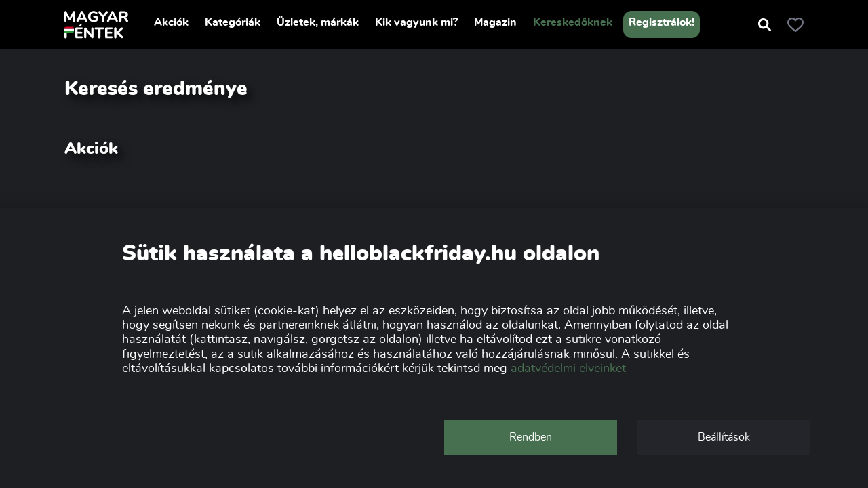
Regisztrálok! (662, 22)
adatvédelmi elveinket (568, 369)
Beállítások (724, 437)
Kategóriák (233, 22)
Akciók (171, 22)
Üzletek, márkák (318, 22)
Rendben (531, 437)
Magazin (495, 22)
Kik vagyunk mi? (416, 22)
